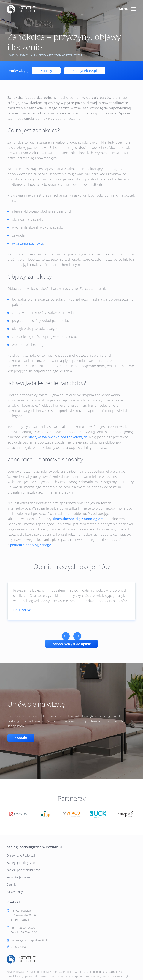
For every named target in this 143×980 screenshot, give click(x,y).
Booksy (46, 71)
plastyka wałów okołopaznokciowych (58, 437)
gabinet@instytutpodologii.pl (97, 885)
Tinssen (131, 967)
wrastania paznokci (28, 243)
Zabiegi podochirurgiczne (24, 869)
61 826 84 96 (86, 891)
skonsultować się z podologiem (78, 519)
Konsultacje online (19, 877)
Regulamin (73, 967)
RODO (60, 967)
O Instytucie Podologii (22, 855)
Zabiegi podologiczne (22, 862)
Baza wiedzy (15, 891)
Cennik (12, 884)
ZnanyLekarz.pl (85, 71)
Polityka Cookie (44, 967)
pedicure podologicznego (31, 545)
